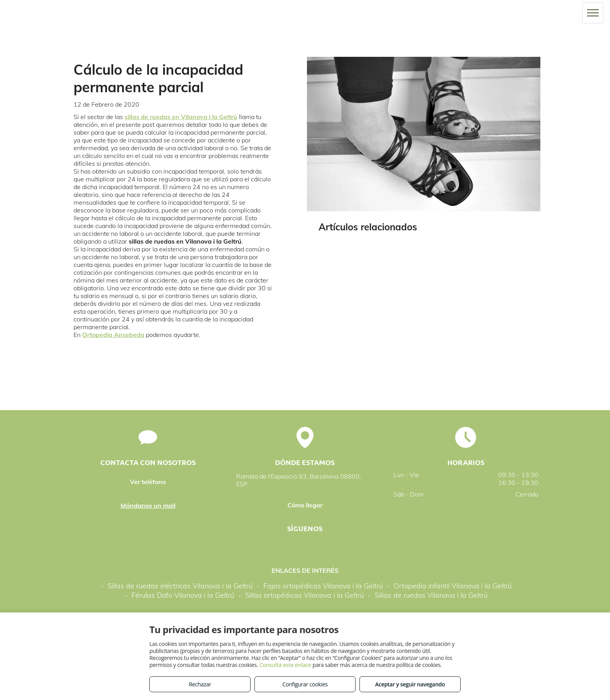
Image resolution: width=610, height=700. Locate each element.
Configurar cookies (305, 684)
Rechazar (200, 684)
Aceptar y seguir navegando (410, 684)
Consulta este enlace (285, 665)
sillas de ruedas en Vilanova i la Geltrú (181, 117)
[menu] (593, 13)
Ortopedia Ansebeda (113, 335)
